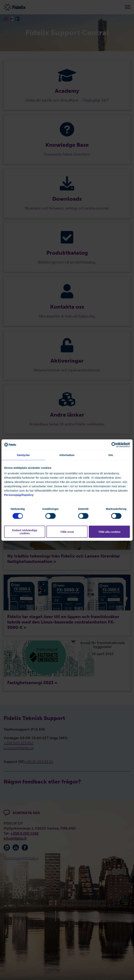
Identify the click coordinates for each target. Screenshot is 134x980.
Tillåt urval (67, 532)
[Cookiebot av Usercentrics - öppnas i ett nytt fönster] (114, 445)
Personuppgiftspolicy (19, 495)
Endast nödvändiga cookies (25, 532)
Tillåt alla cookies (109, 532)
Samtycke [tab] (23, 455)
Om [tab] (111, 455)
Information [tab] (67, 455)
